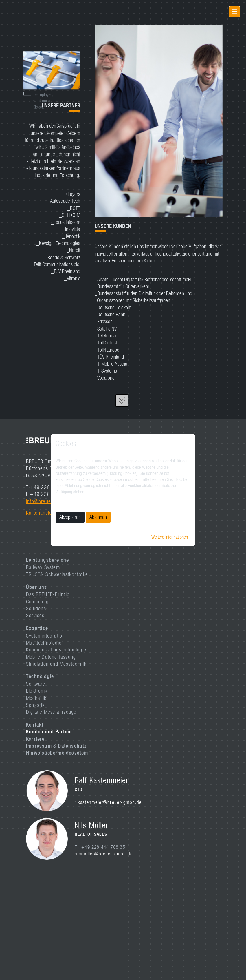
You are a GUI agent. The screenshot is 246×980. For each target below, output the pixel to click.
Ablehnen (98, 517)
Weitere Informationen (170, 537)
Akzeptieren (70, 517)
